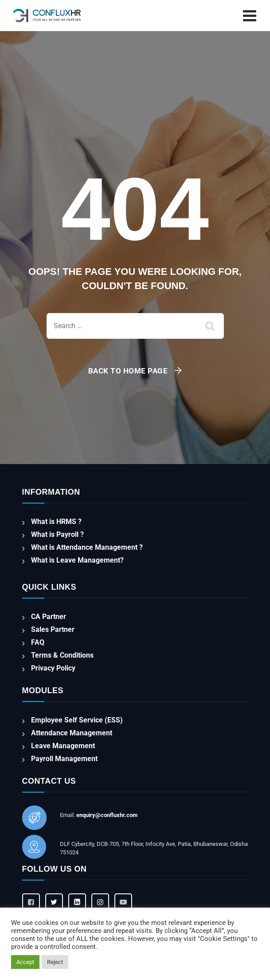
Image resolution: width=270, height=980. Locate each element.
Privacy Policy (53, 668)
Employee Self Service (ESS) (77, 720)
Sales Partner (53, 629)
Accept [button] (25, 962)
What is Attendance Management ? (87, 547)
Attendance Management (72, 733)
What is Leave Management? (77, 560)
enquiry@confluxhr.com (107, 815)
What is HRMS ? (56, 522)
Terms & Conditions (62, 655)
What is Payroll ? (57, 534)
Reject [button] (55, 962)
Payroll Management (64, 759)
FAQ (38, 642)
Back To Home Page (128, 371)
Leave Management (63, 746)
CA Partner (49, 617)
